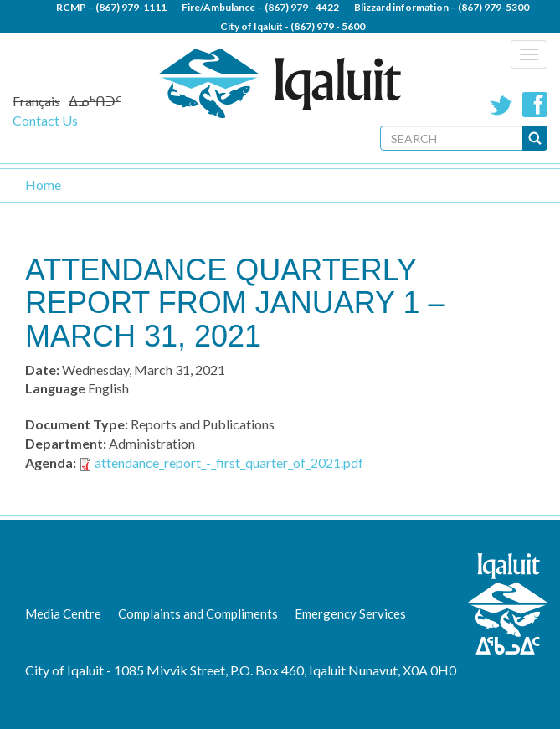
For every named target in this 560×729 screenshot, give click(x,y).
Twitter (501, 105)
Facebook (535, 105)
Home (43, 185)
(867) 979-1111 (131, 7)
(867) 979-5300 (493, 7)
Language (55, 388)
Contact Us (45, 120)
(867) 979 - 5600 (328, 26)
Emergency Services (350, 613)
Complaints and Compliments (198, 613)
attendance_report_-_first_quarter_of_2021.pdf (229, 462)
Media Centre (63, 613)
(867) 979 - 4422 (302, 7)
